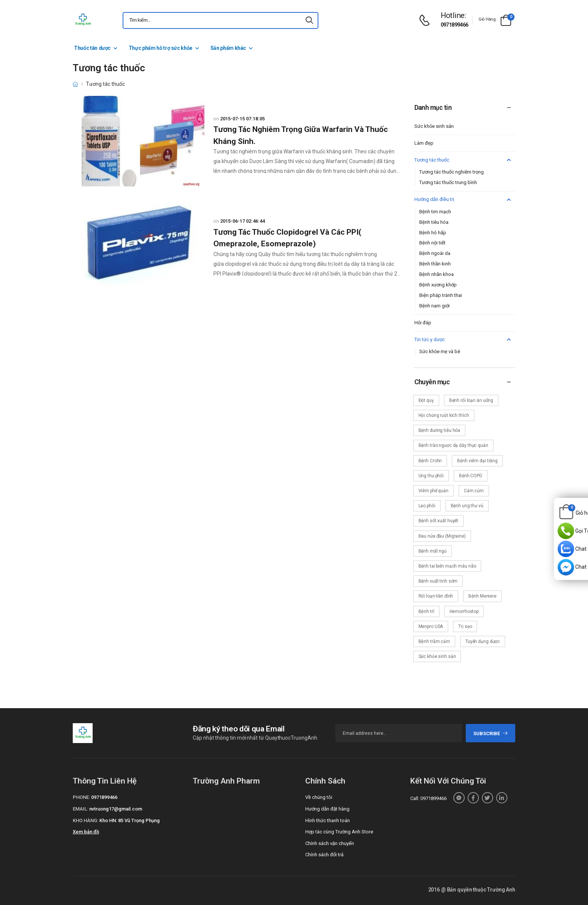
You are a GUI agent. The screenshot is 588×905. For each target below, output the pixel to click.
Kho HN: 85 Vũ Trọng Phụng (130, 820)
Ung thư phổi (431, 476)
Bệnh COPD (471, 476)
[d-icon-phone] (426, 20)
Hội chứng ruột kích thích (444, 415)
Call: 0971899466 (428, 798)
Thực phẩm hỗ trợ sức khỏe (160, 48)
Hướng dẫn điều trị (464, 200)
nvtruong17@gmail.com (116, 809)
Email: (80, 809)
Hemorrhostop (464, 611)
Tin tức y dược (464, 340)
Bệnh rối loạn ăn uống (471, 400)
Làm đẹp (424, 143)
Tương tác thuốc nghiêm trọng (451, 172)
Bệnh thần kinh (435, 264)
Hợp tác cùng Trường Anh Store (339, 832)
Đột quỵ (426, 400)
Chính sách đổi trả (324, 855)
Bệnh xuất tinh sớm (438, 581)
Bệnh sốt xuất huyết (439, 521)
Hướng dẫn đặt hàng (327, 809)
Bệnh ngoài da (435, 253)
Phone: (81, 797)
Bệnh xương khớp (438, 285)
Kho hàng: (85, 820)
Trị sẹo (465, 626)
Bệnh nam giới (434, 306)
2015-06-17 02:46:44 (242, 221)
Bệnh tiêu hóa (434, 222)
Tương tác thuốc (464, 160)
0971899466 (454, 25)
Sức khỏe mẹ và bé (440, 351)
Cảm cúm (474, 491)
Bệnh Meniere (482, 596)
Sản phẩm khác (228, 48)
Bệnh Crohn (430, 461)
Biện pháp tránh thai (441, 295)
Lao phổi (427, 506)
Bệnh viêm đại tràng (477, 461)
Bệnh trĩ (426, 611)
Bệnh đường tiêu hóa (439, 430)
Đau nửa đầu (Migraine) (442, 536)
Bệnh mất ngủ (433, 551)
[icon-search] (309, 20)
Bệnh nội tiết (432, 243)
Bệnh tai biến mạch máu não (447, 566)
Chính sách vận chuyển (330, 843)
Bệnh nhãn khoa (436, 274)
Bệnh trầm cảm (434, 641)
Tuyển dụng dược (483, 641)
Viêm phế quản (433, 491)
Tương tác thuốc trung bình (448, 182)
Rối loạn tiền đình (436, 596)
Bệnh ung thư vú (467, 506)
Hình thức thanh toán (328, 820)
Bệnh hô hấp (433, 233)
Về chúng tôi (319, 797)
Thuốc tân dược (92, 48)
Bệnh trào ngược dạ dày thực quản (453, 445)
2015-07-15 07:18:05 (242, 119)
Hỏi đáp (423, 323)
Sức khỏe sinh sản (434, 126)
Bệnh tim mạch (435, 212)
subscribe (491, 733)
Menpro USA (431, 626)
